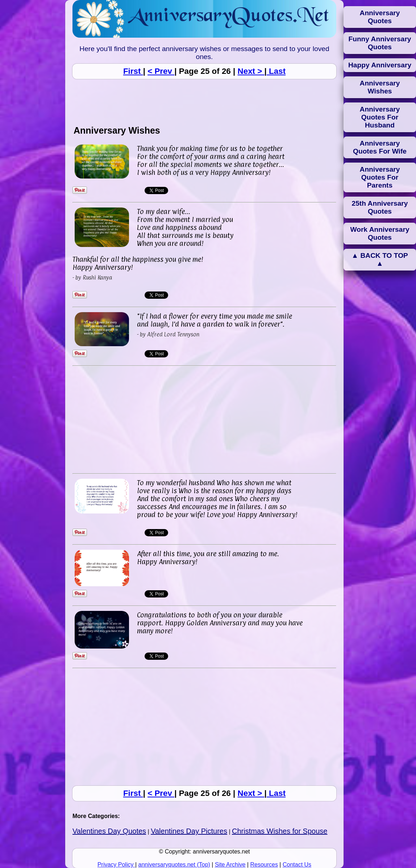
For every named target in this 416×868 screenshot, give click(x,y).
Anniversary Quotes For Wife (380, 147)
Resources (264, 865)
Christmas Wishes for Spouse (280, 831)
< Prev (161, 71)
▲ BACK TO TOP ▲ (380, 259)
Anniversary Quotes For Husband (380, 117)
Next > (251, 71)
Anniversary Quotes (380, 17)
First (133, 71)
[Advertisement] (204, 102)
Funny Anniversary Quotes (380, 43)
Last (276, 71)
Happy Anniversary (380, 65)
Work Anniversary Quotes (380, 233)
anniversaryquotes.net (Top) (174, 865)
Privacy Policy (116, 865)
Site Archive (230, 865)
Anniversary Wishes (380, 87)
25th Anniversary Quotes (380, 207)
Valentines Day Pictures (189, 831)
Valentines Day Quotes (109, 831)
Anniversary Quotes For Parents (380, 177)
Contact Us (297, 865)
